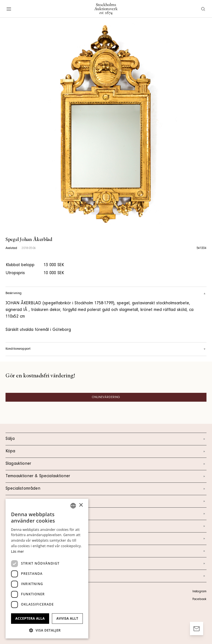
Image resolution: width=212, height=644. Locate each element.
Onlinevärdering (106, 398)
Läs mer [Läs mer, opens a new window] (18, 551)
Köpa (106, 451)
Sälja (106, 439)
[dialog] (47, 569)
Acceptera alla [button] (30, 618)
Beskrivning (106, 294)
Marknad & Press (106, 551)
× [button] (81, 505)
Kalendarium (106, 501)
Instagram (199, 592)
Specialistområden (106, 489)
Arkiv (106, 576)
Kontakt (106, 514)
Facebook (199, 599)
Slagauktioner (106, 464)
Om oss (106, 526)
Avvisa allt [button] (67, 618)
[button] (47, 630)
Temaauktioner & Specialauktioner (106, 476)
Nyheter (106, 539)
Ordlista (106, 563)
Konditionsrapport (106, 349)
